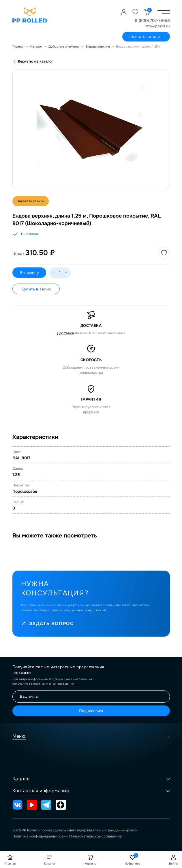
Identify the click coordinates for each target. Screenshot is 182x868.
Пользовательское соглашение (95, 836)
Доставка (66, 333)
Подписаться (91, 711)
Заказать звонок (31, 201)
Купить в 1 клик (36, 289)
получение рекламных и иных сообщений (43, 684)
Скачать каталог (146, 37)
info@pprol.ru (157, 26)
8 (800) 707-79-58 (152, 20)
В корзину (29, 273)
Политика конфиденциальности (39, 836)
